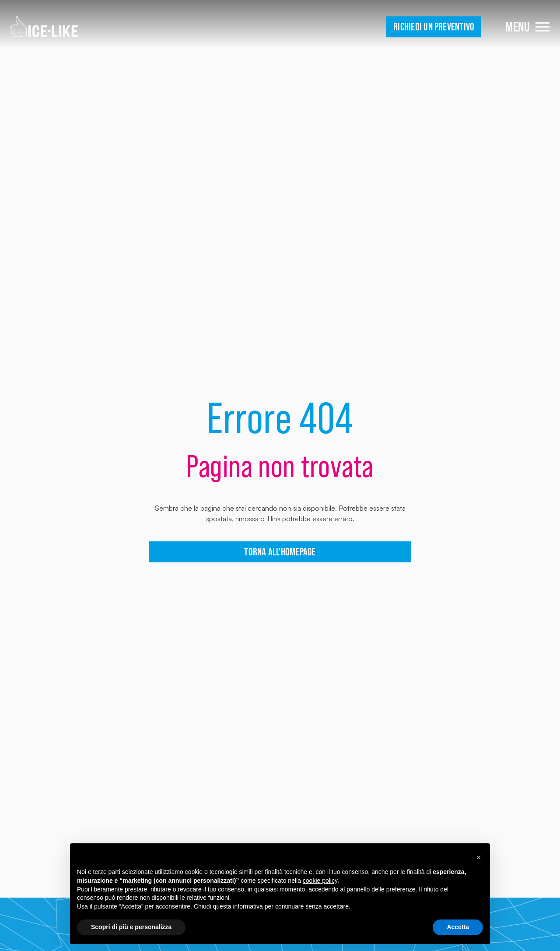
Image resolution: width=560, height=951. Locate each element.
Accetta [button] (458, 927)
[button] (479, 857)
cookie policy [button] (320, 881)
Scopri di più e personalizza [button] (131, 927)
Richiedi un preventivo (434, 27)
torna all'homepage (280, 552)
